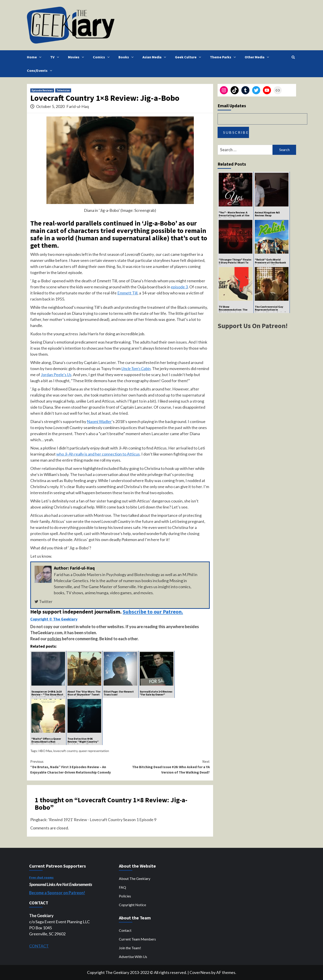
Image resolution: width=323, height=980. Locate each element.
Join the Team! (130, 948)
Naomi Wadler (99, 421)
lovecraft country (65, 751)
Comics (102, 57)
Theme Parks (224, 57)
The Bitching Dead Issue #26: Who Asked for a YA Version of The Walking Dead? (165, 767)
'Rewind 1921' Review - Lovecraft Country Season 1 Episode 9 (102, 820)
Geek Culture (189, 57)
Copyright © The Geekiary (54, 619)
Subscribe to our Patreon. (153, 612)
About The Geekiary (135, 878)
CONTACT (39, 946)
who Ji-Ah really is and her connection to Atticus (98, 454)
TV (56, 57)
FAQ (122, 887)
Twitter (44, 601)
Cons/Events (41, 70)
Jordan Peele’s (56, 375)
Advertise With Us (133, 957)
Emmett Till (127, 293)
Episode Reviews (42, 90)
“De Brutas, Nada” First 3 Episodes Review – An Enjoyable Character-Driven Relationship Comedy (75, 767)
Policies (125, 896)
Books (127, 57)
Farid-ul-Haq (78, 106)
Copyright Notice (132, 905)
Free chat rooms (41, 877)
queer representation (94, 751)
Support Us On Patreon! (253, 326)
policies (54, 639)
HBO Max (45, 751)
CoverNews (200, 972)
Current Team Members (137, 939)
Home (35, 57)
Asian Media (155, 57)
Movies (77, 57)
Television (63, 90)
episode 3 (179, 287)
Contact (125, 930)
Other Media (258, 57)
